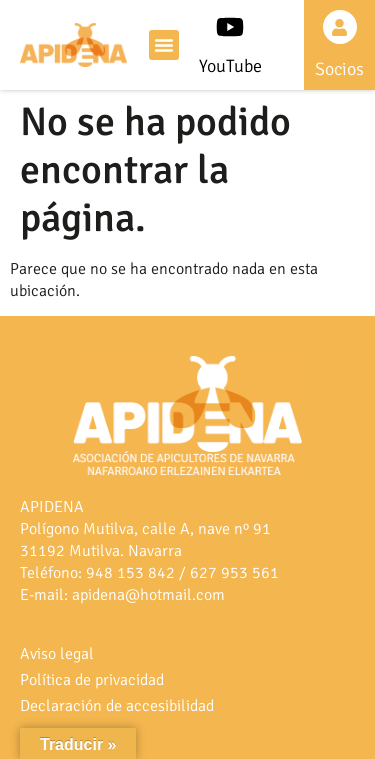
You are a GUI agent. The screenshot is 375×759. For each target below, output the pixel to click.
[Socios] (340, 27)
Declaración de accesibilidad (117, 706)
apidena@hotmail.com (148, 595)
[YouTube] (230, 27)
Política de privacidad (92, 680)
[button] (164, 45)
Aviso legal (57, 654)
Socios (339, 69)
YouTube (230, 66)
